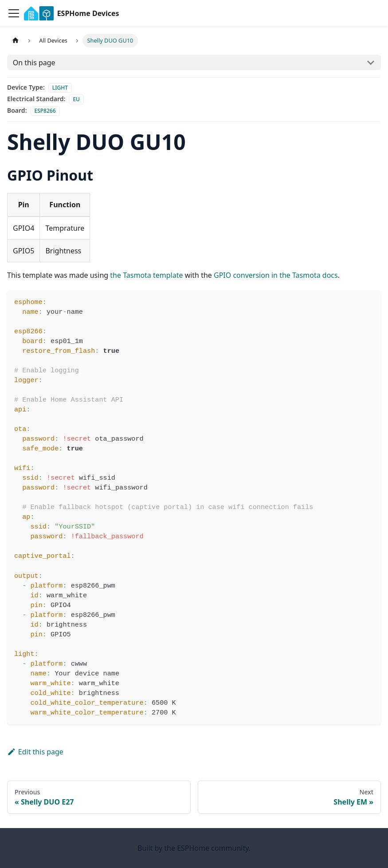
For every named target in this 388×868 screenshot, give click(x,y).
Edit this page (35, 752)
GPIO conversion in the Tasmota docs (276, 275)
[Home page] (16, 41)
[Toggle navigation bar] (14, 13)
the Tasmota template (146, 275)
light (60, 88)
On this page (34, 63)
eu (76, 99)
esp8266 (45, 111)
